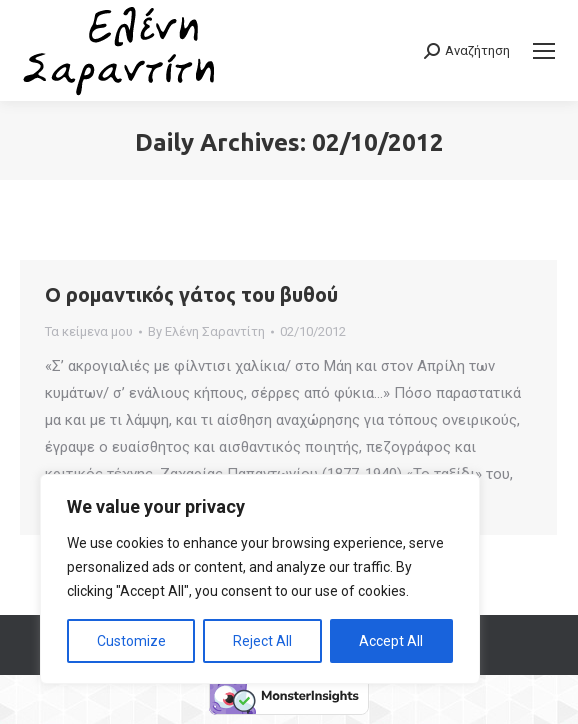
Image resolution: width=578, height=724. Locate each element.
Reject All (262, 641)
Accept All (391, 641)
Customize (131, 641)
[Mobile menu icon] (544, 51)
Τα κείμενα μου (89, 331)
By (206, 331)
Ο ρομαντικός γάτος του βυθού (191, 294)
